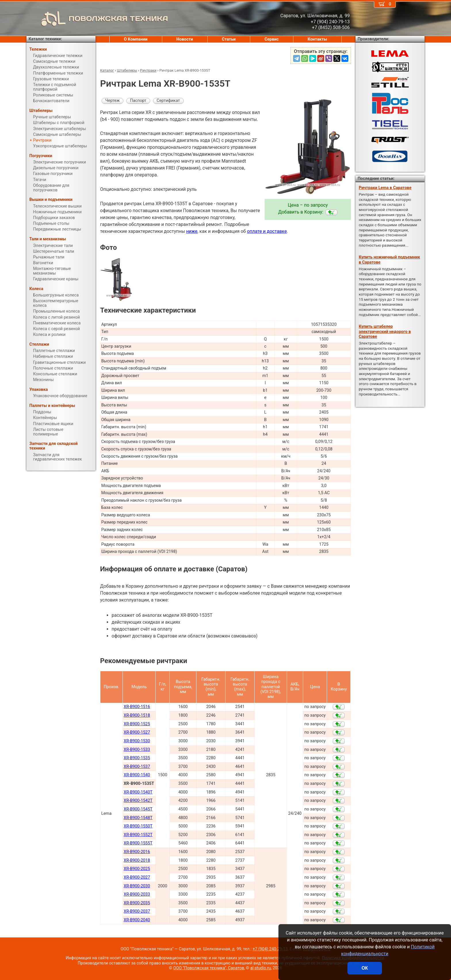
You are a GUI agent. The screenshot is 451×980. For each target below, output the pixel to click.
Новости (185, 39)
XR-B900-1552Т (138, 835)
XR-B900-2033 (137, 894)
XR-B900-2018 (137, 860)
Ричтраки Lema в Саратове (385, 188)
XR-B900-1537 (137, 767)
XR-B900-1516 (137, 707)
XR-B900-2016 (137, 852)
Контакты (318, 39)
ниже (192, 231)
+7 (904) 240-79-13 (270, 949)
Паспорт (138, 101)
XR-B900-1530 (137, 741)
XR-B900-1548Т (138, 818)
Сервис (272, 39)
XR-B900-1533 (137, 750)
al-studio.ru (261, 968)
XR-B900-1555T (138, 843)
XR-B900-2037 (137, 911)
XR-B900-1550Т (138, 826)
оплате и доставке (267, 231)
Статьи (229, 39)
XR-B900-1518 (137, 715)
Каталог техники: (45, 39)
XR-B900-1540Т (138, 792)
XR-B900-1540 (137, 775)
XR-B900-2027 (137, 877)
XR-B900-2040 (137, 920)
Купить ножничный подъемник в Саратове (389, 260)
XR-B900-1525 (137, 724)
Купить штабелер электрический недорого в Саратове (385, 332)
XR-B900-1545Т (138, 809)
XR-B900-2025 (137, 869)
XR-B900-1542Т (138, 801)
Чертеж (112, 101)
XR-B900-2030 (137, 886)
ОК (365, 968)
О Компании (136, 39)
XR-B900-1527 (137, 732)
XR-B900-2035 (137, 903)
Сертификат (168, 101)
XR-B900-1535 (137, 758)
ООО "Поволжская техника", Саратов (209, 968)
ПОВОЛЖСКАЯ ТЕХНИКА (97, 19)
